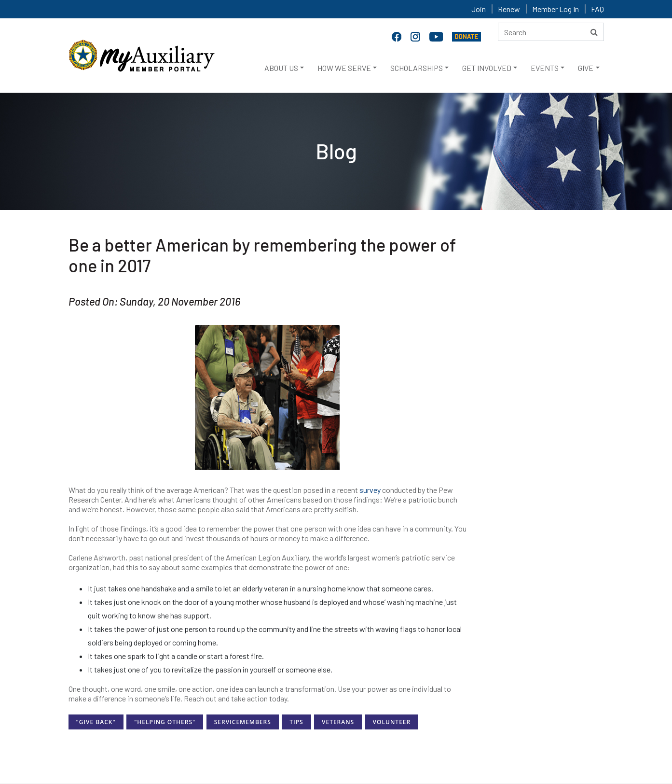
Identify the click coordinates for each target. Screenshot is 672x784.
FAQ (597, 9)
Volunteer (392, 722)
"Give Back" (96, 722)
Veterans (338, 722)
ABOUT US (281, 68)
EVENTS (545, 68)
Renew (509, 9)
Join (479, 9)
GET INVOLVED (487, 68)
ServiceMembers (243, 722)
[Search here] (551, 32)
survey (370, 490)
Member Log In (555, 9)
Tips (296, 722)
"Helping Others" (165, 722)
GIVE (586, 68)
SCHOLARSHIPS (417, 68)
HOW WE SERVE (344, 68)
